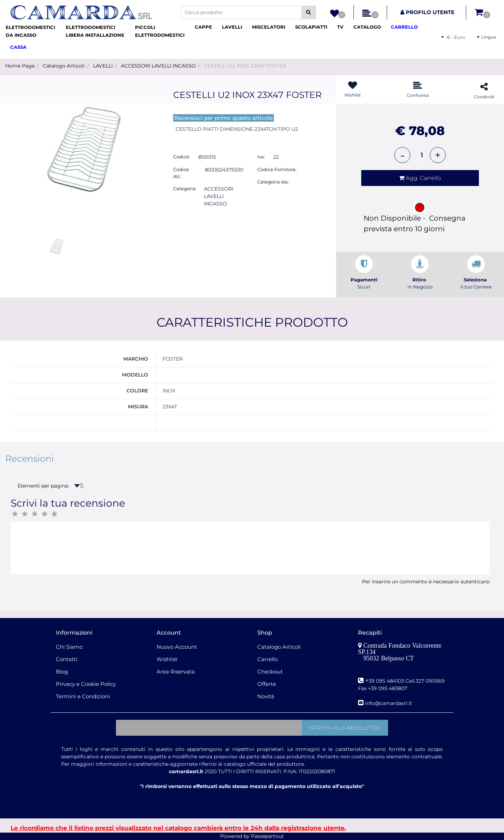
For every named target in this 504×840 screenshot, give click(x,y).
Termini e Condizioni (83, 696)
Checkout (270, 672)
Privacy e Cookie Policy (86, 684)
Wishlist (167, 659)
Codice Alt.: (181, 173)
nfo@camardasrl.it (389, 703)
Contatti (67, 659)
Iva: (261, 157)
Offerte (267, 684)
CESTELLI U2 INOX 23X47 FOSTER (245, 66)
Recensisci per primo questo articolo (224, 118)
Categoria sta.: (274, 182)
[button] (309, 12)
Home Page (20, 66)
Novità (266, 696)
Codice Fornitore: (277, 169)
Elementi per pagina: (43, 486)
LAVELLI (103, 66)
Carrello (268, 659)
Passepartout (267, 836)
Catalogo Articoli (64, 66)
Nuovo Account (177, 647)
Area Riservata (176, 672)
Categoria (184, 188)
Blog (62, 672)
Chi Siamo (69, 647)
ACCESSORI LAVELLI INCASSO (158, 66)
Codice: (182, 157)
